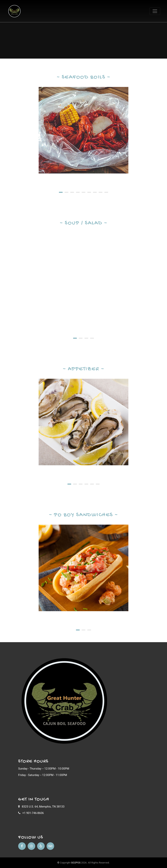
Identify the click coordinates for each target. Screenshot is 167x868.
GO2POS (76, 863)
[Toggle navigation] (155, 11)
